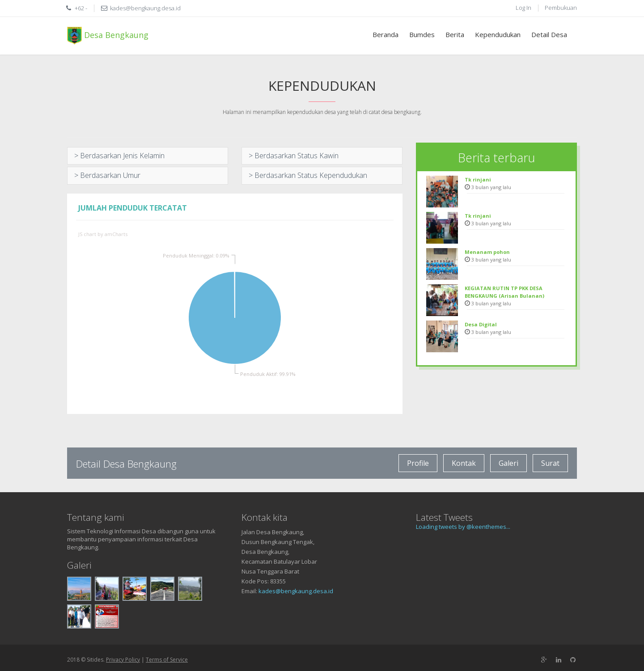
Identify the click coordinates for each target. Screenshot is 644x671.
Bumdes (422, 34)
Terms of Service (167, 660)
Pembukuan (561, 8)
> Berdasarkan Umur (107, 175)
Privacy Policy (123, 660)
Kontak (464, 463)
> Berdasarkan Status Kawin (294, 156)
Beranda (386, 34)
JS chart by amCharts (103, 234)
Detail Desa (549, 34)
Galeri (508, 463)
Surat (550, 463)
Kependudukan (498, 34)
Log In (523, 8)
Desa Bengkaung (108, 36)
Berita (455, 34)
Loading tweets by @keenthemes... (463, 527)
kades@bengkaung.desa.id (296, 591)
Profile (418, 463)
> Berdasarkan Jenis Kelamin (119, 156)
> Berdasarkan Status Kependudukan (308, 175)
